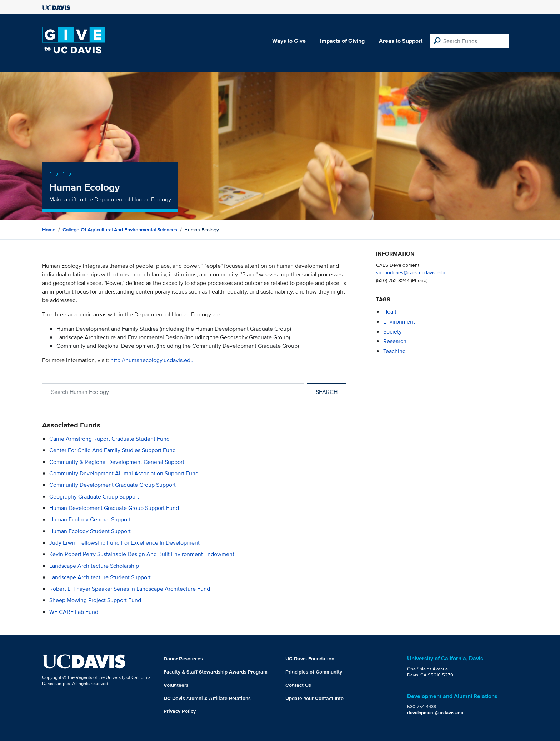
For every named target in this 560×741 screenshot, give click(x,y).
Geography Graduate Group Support (94, 497)
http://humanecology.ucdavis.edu (152, 360)
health (391, 312)
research (395, 341)
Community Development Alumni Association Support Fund (124, 473)
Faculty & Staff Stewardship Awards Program (216, 672)
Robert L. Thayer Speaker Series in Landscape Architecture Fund (130, 589)
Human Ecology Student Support (90, 531)
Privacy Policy (180, 711)
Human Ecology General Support (90, 519)
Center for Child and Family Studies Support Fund (112, 450)
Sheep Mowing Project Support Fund (95, 600)
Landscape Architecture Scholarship (94, 566)
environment (399, 322)
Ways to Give (289, 41)
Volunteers (176, 685)
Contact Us (298, 685)
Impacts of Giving (342, 41)
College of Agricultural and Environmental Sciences (120, 230)
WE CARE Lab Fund (74, 612)
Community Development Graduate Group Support (112, 485)
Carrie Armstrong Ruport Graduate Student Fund (109, 439)
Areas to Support (401, 41)
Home (49, 230)
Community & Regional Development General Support (117, 462)
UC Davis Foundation (310, 659)
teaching (394, 351)
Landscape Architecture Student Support (100, 577)
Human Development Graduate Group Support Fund (114, 508)
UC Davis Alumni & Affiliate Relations (207, 698)
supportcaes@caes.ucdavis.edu (411, 272)
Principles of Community (314, 672)
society (392, 332)
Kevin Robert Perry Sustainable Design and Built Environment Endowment (142, 554)
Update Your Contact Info (314, 698)
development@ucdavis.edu (435, 713)
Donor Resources (183, 659)
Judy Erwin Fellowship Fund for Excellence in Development (124, 543)
